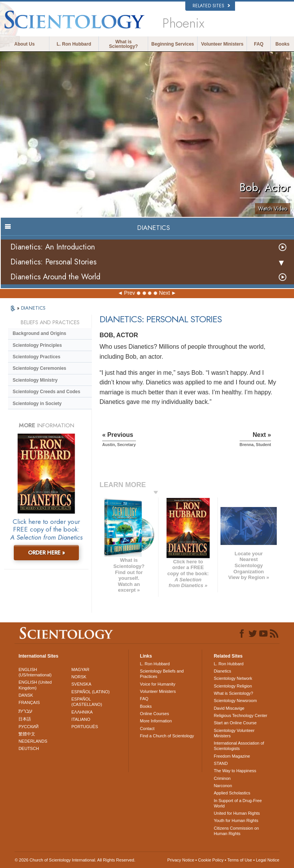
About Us (24, 44)
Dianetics (222, 671)
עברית (25, 711)
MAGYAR (81, 669)
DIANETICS (33, 308)
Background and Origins (39, 333)
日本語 (25, 719)
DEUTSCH (29, 748)
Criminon (222, 778)
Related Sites (211, 6)
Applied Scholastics (232, 793)
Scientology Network (233, 678)
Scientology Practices (37, 357)
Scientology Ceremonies (39, 368)
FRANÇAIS (29, 702)
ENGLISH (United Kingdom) (35, 685)
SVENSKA (82, 684)
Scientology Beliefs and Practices (162, 674)
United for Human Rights (237, 813)
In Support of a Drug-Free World (238, 803)
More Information (156, 721)
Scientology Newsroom (235, 701)
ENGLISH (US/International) (35, 672)
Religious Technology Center (240, 715)
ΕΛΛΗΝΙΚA (82, 712)
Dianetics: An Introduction (53, 247)
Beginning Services (172, 44)
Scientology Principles (37, 345)
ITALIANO (81, 719)
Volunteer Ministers (222, 44)
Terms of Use (240, 860)
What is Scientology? (123, 44)
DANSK (26, 695)
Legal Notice (267, 860)
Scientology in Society (37, 404)
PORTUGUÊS (85, 727)
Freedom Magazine (232, 756)
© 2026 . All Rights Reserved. (75, 860)
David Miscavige (229, 708)
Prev (130, 293)
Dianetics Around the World (55, 277)
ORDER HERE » (47, 553)
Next (164, 293)
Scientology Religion (233, 686)
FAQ (259, 44)
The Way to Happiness (235, 771)
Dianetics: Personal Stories (53, 262)
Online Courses (155, 714)
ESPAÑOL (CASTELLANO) (87, 702)
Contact (147, 729)
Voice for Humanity (158, 684)
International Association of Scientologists (239, 746)
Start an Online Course (235, 723)
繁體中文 (27, 734)
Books (282, 44)
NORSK (79, 677)
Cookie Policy (211, 860)
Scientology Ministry (35, 380)
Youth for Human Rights (236, 820)
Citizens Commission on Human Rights (236, 831)
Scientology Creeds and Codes (47, 392)
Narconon (223, 786)
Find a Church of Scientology (167, 736)
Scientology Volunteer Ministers (234, 733)
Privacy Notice (181, 860)
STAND (220, 763)
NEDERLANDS (33, 741)
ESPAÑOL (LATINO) (91, 692)
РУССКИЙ (28, 727)
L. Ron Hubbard (74, 44)
